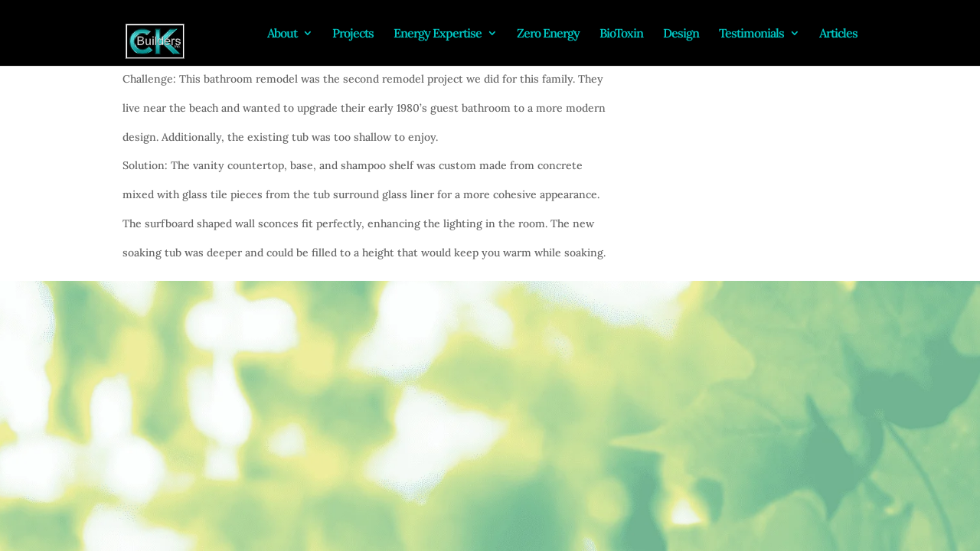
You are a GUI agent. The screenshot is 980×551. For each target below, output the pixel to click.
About (282, 34)
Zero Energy (548, 34)
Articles (838, 34)
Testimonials (751, 34)
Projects (353, 34)
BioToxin (621, 34)
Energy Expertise (438, 34)
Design (681, 34)
